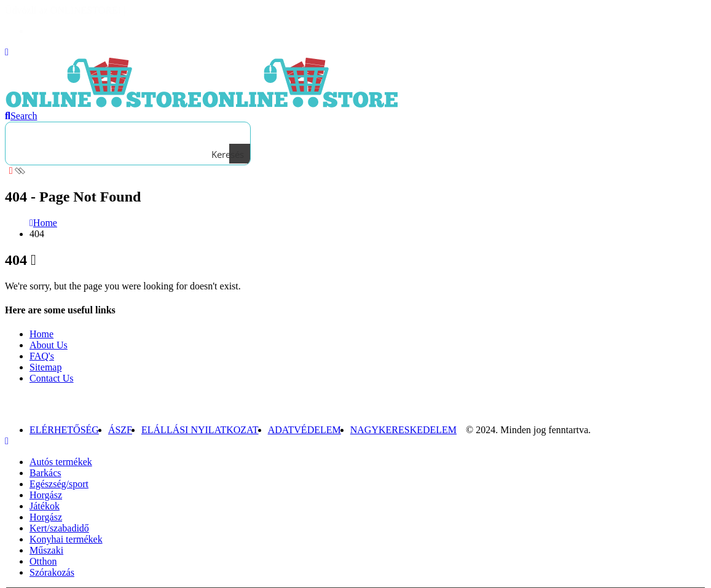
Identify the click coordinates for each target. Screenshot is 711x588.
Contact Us (52, 378)
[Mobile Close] (7, 441)
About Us (49, 345)
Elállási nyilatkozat (200, 430)
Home (41, 334)
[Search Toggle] (21, 116)
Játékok (45, 506)
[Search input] (125, 133)
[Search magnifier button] (240, 154)
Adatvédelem (304, 430)
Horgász (46, 495)
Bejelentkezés (57, 31)
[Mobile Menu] (7, 52)
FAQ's (42, 356)
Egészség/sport (59, 484)
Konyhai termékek (66, 539)
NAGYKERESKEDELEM (403, 430)
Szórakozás (52, 572)
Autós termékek (61, 462)
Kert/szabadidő (59, 528)
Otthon (43, 561)
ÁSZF (120, 430)
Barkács (45, 473)
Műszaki (46, 550)
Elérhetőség (64, 430)
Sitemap (45, 367)
